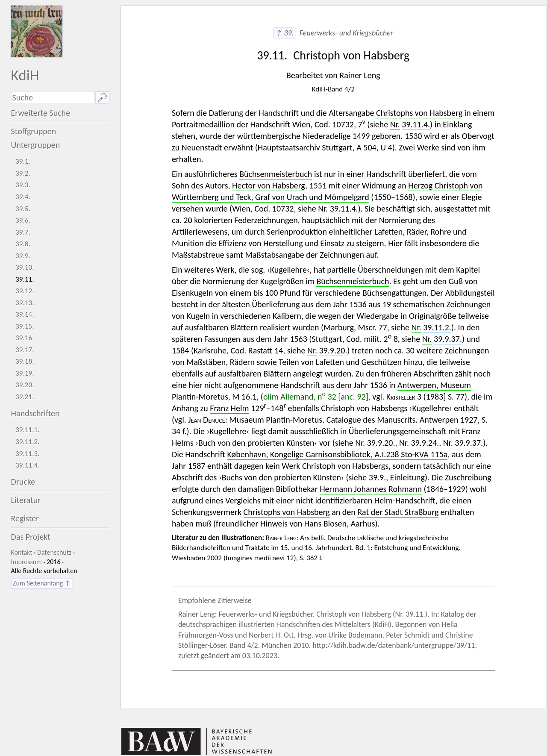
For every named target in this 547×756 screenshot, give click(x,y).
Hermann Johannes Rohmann (371, 489)
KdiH (25, 75)
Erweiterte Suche (41, 113)
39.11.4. (28, 465)
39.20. (25, 385)
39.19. (25, 373)
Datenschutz (54, 552)
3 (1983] (416, 397)
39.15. (25, 326)
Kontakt (22, 552)
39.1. (23, 161)
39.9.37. (448, 339)
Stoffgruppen (34, 131)
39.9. (23, 256)
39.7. (23, 232)
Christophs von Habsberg (419, 113)
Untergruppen (36, 145)
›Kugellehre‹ (288, 270)
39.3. (23, 185)
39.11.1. (28, 430)
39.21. (25, 397)
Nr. (395, 124)
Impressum (26, 562)
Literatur (26, 500)
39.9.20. (333, 350)
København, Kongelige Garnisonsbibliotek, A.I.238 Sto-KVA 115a (338, 454)
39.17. (25, 350)
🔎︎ (102, 97)
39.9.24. (425, 443)
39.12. (25, 291)
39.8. (23, 244)
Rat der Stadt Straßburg (398, 512)
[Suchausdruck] (53, 98)
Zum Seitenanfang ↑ (42, 583)
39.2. (23, 173)
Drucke (23, 482)
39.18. (25, 361)
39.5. (23, 209)
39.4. (23, 197)
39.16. (25, 338)
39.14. (25, 314)
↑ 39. (284, 33)
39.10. (25, 267)
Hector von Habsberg (269, 185)
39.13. (25, 303)
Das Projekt (31, 537)
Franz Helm (229, 408)
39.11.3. (28, 454)
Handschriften (35, 413)
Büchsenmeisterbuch (276, 174)
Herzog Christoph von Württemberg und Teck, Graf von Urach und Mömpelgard (327, 191)
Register (25, 518)
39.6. (23, 220)
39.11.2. (28, 442)
